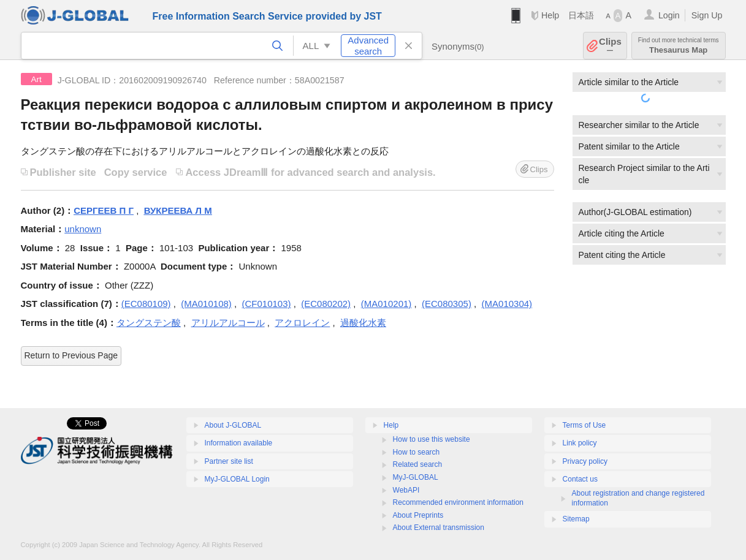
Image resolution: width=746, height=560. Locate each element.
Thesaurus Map (679, 46)
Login (669, 15)
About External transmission (439, 528)
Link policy (580, 443)
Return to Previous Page (71, 355)
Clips (610, 46)
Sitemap (576, 519)
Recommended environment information (458, 502)
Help (550, 15)
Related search (418, 464)
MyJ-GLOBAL (416, 477)
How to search (417, 452)
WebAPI (406, 490)
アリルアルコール (228, 323)
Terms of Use (584, 425)
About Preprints (418, 515)
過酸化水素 (363, 323)
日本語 (581, 15)
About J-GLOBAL (233, 425)
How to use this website (432, 439)
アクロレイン (302, 323)
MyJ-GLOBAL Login (237, 479)
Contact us (580, 479)
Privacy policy (585, 461)
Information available (239, 443)
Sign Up (707, 15)
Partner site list (229, 461)
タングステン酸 (149, 323)
